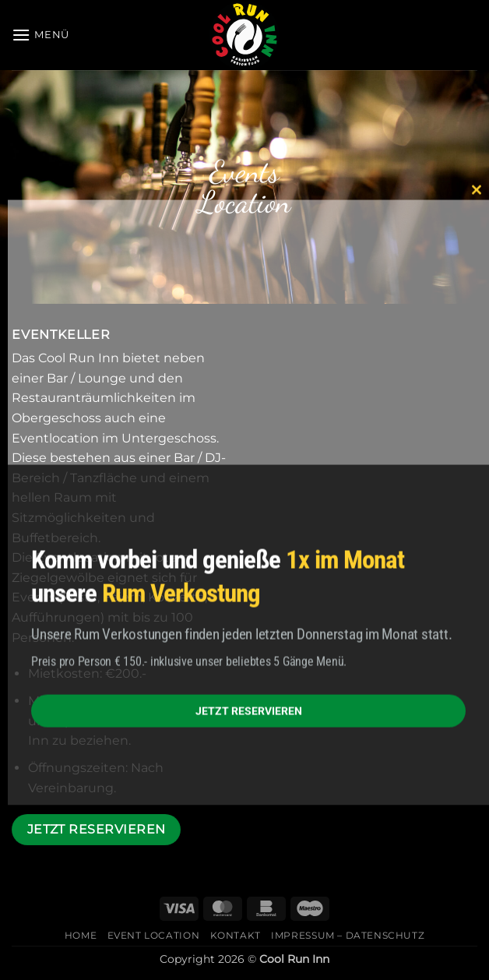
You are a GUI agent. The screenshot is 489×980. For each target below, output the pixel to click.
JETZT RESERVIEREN (249, 710)
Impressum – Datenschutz (348, 935)
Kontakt (236, 935)
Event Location (154, 935)
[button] (40, 35)
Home (81, 935)
